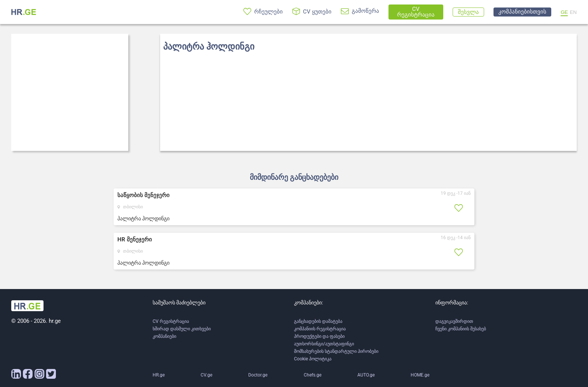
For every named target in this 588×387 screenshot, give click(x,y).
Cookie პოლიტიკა (313, 359)
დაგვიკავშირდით (454, 321)
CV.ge (206, 375)
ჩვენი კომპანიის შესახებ (461, 329)
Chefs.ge (313, 375)
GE (564, 12)
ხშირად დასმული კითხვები (182, 329)
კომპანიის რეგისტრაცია (320, 329)
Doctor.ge (258, 375)
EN (573, 12)
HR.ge (159, 375)
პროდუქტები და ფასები (319, 336)
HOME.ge (420, 375)
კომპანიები (164, 336)
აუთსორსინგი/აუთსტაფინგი (324, 344)
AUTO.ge (366, 375)
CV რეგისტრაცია (171, 321)
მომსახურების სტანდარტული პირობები (336, 351)
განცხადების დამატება (318, 321)
